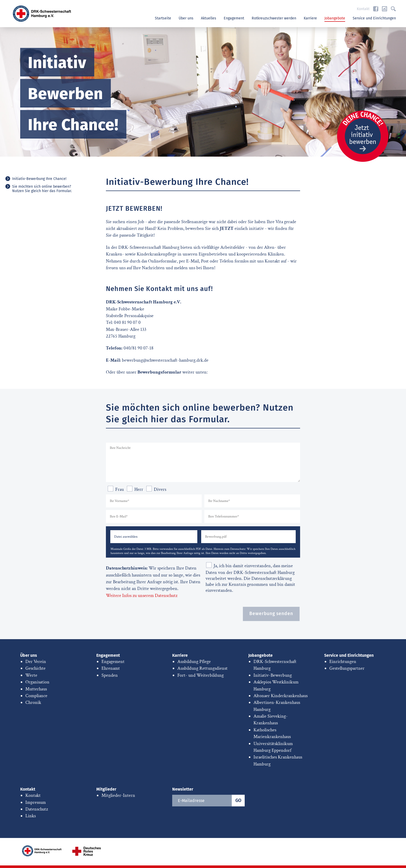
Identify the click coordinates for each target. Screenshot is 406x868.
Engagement (234, 18)
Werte (31, 675)
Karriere (310, 18)
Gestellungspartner (347, 668)
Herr (135, 489)
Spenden (110, 675)
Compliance (36, 696)
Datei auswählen (126, 537)
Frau (115, 489)
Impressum (36, 802)
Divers (156, 489)
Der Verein (36, 662)
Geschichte (35, 668)
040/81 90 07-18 (139, 348)
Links (31, 816)
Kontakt (363, 9)
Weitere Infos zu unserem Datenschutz (142, 596)
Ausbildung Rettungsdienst (202, 668)
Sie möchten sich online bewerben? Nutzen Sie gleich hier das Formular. (42, 189)
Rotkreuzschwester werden (274, 18)
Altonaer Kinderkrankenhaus (281, 696)
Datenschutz (37, 809)
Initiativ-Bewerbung (273, 675)
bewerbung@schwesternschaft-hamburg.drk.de (165, 360)
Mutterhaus (36, 689)
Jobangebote (335, 18)
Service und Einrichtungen (374, 18)
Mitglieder (106, 789)
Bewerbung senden (271, 614)
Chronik (33, 702)
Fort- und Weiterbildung (201, 675)
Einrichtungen (343, 662)
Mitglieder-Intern (118, 795)
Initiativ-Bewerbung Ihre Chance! (39, 179)
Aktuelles (209, 18)
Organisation (37, 682)
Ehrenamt (111, 668)
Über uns (186, 18)
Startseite (163, 18)
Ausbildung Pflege (194, 662)
